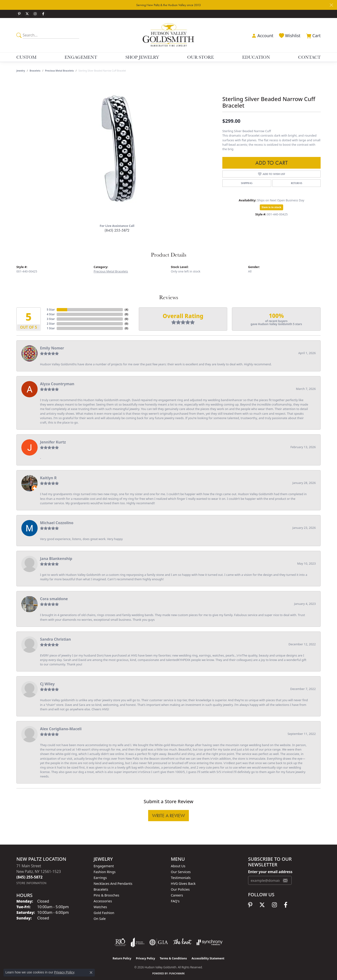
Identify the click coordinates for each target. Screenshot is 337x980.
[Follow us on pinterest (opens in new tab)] (19, 14)
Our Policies (180, 889)
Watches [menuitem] (100, 907)
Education (256, 57)
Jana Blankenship (56, 559)
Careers (177, 895)
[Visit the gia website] (159, 942)
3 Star (51, 319)
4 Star (51, 314)
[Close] (331, 5)
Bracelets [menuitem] (101, 889)
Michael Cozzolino (57, 523)
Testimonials (181, 878)
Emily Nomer (52, 348)
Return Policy (122, 958)
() (126, 310)
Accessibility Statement (208, 958)
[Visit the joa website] (138, 942)
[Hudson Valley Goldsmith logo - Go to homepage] (169, 35)
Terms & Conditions (173, 958)
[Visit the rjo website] (120, 942)
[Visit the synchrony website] (210, 942)
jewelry (21, 71)
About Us (178, 866)
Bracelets (35, 71)
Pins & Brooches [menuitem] (106, 895)
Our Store (201, 57)
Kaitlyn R (48, 478)
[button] (262, 35)
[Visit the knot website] (182, 942)
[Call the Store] (29, 877)
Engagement (81, 57)
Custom (26, 57)
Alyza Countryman (57, 384)
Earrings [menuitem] (100, 878)
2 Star (51, 324)
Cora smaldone (54, 599)
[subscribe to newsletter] (285, 880)
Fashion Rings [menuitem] (105, 872)
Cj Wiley (47, 684)
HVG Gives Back (183, 884)
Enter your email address (270, 872)
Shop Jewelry (142, 57)
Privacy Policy (146, 958)
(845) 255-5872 (117, 230)
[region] (117, 150)
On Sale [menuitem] (100, 919)
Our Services (181, 872)
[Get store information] (31, 883)
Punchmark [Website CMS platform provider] (177, 973)
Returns (297, 183)
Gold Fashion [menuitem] (104, 913)
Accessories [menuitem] (103, 901)
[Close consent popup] (91, 973)
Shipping (247, 183)
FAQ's (175, 901)
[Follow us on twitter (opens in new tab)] (27, 14)
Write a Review (168, 816)
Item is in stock (271, 207)
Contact (309, 57)
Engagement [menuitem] (104, 866)
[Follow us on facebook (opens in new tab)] (43, 14)
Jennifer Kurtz (53, 442)
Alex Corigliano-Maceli (61, 729)
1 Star (51, 328)
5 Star (51, 310)
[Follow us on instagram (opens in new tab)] (35, 14)
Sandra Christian (55, 639)
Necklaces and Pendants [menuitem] (113, 884)
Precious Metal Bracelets (60, 71)
